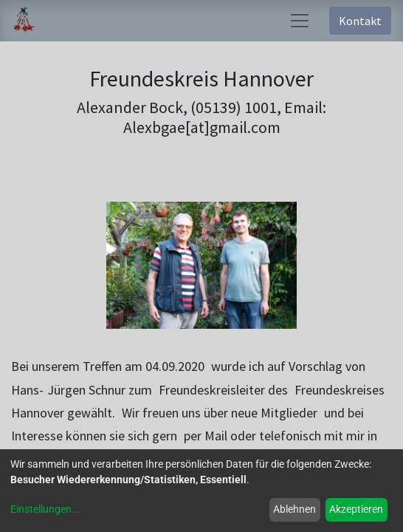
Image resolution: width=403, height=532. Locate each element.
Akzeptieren (356, 509)
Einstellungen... (45, 509)
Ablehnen (294, 509)
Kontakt (360, 21)
